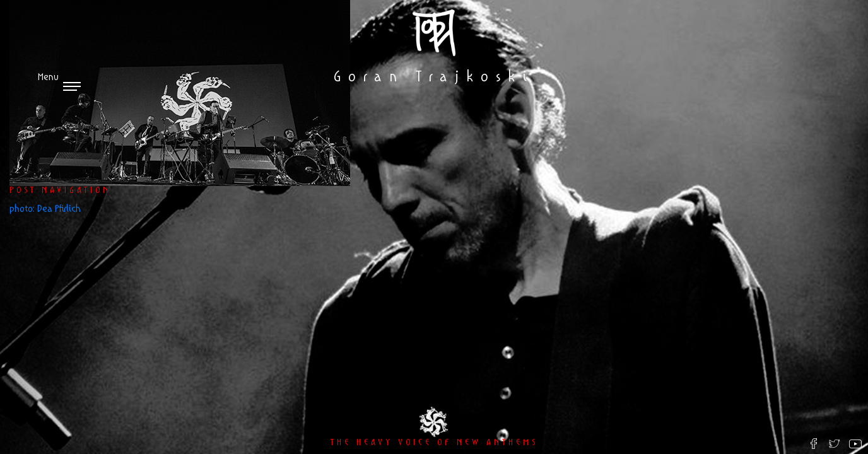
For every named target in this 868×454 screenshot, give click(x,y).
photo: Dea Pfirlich (45, 209)
